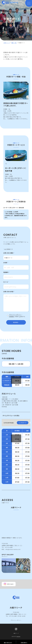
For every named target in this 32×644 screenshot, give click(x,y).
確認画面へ (19, 322)
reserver (19, 636)
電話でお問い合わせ (8, 642)
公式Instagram (9, 584)
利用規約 (11, 316)
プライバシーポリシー (15, 315)
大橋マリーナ (7, 43)
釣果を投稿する (24, 642)
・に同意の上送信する (17, 316)
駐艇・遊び (14, 43)
